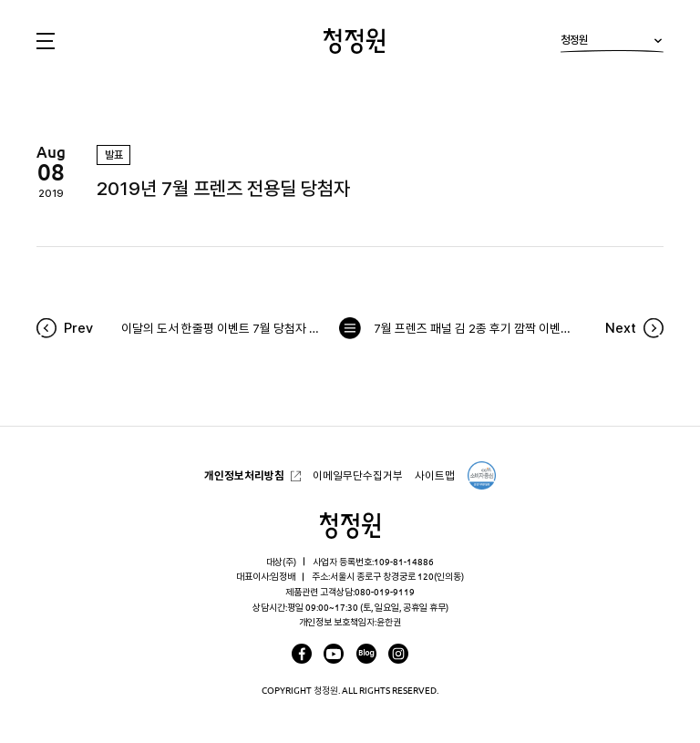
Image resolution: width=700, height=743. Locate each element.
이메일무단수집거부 (358, 475)
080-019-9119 (385, 592)
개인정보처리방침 (244, 475)
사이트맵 (435, 475)
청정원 (612, 43)
